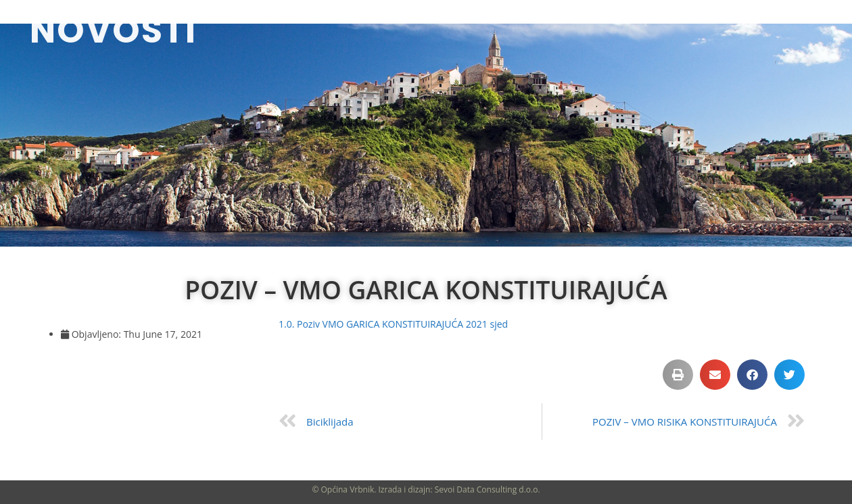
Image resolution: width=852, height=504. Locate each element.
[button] (678, 375)
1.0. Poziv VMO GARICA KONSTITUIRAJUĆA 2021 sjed (393, 324)
